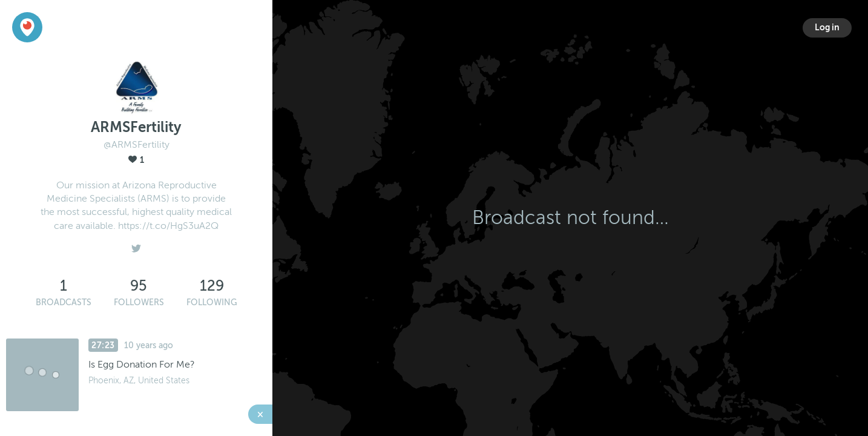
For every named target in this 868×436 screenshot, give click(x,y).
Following (212, 302)
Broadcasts (64, 302)
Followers (139, 302)
